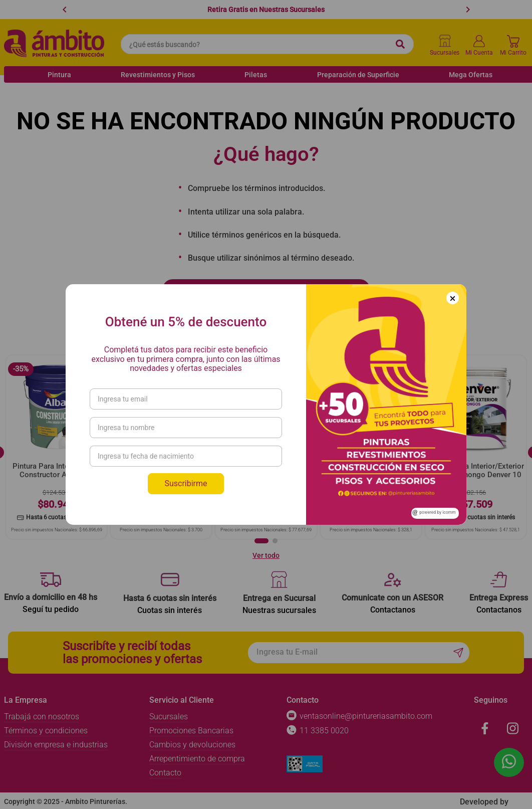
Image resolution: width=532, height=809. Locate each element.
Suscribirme (186, 483)
